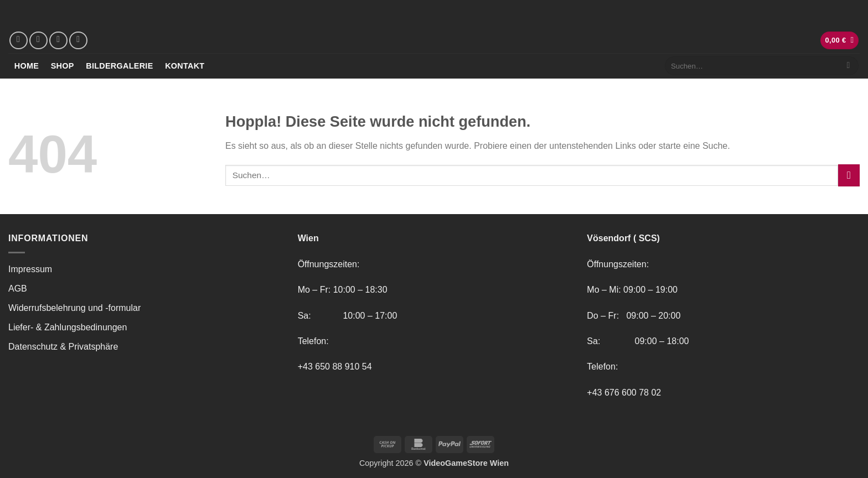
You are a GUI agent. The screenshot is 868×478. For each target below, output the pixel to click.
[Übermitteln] (848, 66)
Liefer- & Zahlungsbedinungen (68, 327)
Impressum (30, 269)
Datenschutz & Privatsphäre (63, 347)
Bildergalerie (119, 66)
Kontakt (185, 66)
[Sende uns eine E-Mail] (58, 41)
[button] (840, 41)
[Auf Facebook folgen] (19, 41)
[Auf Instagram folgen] (38, 41)
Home (27, 66)
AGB (18, 289)
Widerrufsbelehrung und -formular (74, 308)
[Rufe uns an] (78, 41)
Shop (63, 66)
